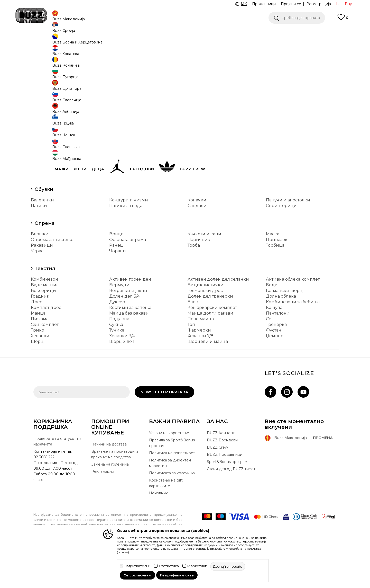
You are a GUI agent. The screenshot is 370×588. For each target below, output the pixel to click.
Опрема (45, 261)
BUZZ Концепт (221, 471)
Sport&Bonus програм (227, 500)
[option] (185, 33)
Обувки (44, 227)
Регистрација (319, 4)
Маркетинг (197, 566)
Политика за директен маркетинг (170, 501)
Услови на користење (169, 471)
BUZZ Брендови (222, 478)
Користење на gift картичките (166, 521)
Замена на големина (110, 502)
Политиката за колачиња (172, 511)
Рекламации (103, 510)
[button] (297, 18)
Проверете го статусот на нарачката (57, 479)
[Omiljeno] (343, 19)
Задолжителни (137, 566)
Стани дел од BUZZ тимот (231, 507)
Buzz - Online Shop (48, 41)
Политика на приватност (172, 491)
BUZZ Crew (217, 485)
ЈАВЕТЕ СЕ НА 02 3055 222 (120, 33)
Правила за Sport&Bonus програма (172, 481)
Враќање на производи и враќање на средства (115, 492)
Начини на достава (109, 482)
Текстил (45, 307)
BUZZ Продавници (225, 493)
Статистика (169, 566)
